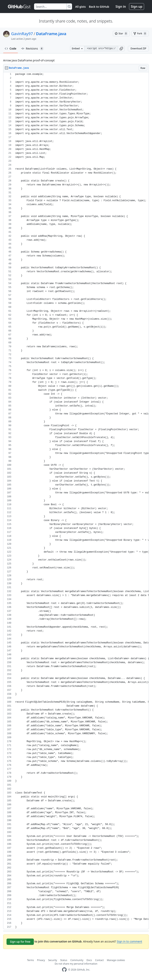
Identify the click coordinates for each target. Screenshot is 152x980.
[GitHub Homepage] (64, 970)
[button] (121, 49)
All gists (80, 7)
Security (53, 960)
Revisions (32, 49)
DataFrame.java (51, 34)
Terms (31, 960)
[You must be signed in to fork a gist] (140, 34)
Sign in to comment (129, 941)
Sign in (121, 7)
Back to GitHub (99, 7)
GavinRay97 (22, 34)
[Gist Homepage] (19, 7)
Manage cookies (116, 960)
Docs (89, 960)
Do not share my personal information (76, 964)
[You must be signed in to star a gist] (121, 34)
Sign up (137, 7)
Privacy (41, 960)
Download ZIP (138, 48)
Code (11, 48)
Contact (99, 960)
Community (77, 960)
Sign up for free (20, 942)
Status (64, 960)
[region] (76, 501)
